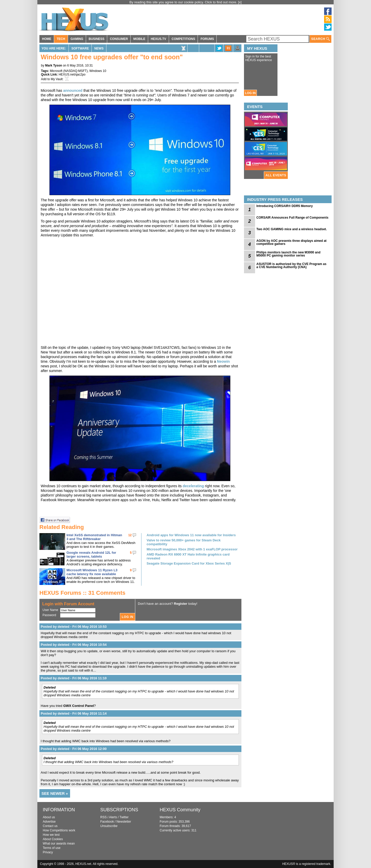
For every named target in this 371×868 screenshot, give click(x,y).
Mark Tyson (54, 65)
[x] (240, 2)
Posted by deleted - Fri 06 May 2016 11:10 (74, 678)
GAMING (77, 39)
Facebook (107, 822)
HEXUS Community (180, 810)
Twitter (124, 817)
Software (80, 48)
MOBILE (139, 39)
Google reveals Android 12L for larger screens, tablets (91, 555)
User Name (50, 610)
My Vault (57, 79)
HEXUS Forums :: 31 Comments (82, 593)
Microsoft (56, 71)
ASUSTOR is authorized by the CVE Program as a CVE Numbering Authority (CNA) (291, 266)
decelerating (193, 486)
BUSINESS (96, 39)
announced (73, 90)
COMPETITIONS (183, 39)
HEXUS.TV (158, 39)
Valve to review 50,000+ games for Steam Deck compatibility (184, 542)
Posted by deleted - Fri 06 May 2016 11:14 (74, 713)
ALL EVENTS (276, 175)
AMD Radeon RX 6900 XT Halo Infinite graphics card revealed (188, 556)
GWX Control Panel (78, 706)
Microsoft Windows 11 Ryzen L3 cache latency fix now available (92, 572)
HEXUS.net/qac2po (72, 75)
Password (49, 615)
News (99, 48)
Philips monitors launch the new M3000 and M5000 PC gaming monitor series (288, 254)
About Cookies (53, 839)
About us (49, 817)
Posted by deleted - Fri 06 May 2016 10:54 (74, 645)
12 (130, 535)
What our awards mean (59, 844)
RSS (103, 817)
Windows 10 (98, 71)
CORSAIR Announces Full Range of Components (292, 218)
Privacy (48, 852)
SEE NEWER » (55, 793)
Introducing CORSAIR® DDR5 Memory (285, 206)
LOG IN (250, 93)
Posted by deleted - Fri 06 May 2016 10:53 (74, 627)
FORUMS (207, 39)
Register (181, 604)
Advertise (49, 822)
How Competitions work (59, 830)
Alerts (113, 817)
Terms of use (52, 848)
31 (228, 48)
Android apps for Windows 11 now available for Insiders (191, 535)
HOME (47, 39)
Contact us (50, 826)
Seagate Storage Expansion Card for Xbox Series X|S (189, 563)
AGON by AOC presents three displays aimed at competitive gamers (291, 242)
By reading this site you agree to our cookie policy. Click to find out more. (184, 2)
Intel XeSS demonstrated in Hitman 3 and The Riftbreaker (94, 537)
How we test (51, 835)
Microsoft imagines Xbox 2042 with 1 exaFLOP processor (192, 549)
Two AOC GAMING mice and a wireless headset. (292, 229)
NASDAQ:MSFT (75, 71)
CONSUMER (119, 39)
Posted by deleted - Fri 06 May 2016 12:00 (74, 749)
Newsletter (124, 822)
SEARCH (321, 39)
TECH (61, 39)
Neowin (223, 361)
